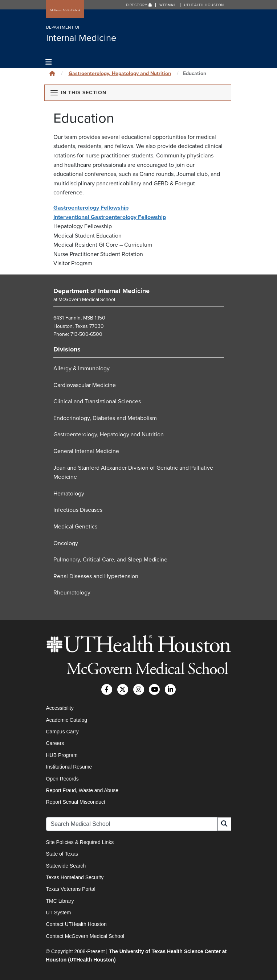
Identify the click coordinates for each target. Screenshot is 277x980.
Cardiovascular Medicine (85, 385)
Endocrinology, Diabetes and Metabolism (105, 418)
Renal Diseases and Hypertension (96, 576)
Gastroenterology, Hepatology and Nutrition (120, 73)
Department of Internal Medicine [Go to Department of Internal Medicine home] (101, 291)
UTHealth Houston (204, 5)
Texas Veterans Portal (71, 889)
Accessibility (60, 708)
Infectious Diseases (78, 510)
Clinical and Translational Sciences (97, 402)
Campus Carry (62, 732)
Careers (55, 743)
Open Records (62, 779)
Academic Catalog (67, 720)
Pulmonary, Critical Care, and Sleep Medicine (110, 560)
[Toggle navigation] (49, 62)
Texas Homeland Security (75, 877)
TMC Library (60, 901)
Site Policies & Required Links (80, 842)
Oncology (66, 543)
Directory (139, 5)
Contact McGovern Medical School (85, 936)
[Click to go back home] (52, 73)
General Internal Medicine (86, 451)
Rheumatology (72, 593)
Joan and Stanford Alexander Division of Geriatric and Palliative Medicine (133, 473)
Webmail (168, 5)
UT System (59, 913)
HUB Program (62, 755)
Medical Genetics (75, 527)
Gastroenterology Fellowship (91, 208)
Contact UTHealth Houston (76, 924)
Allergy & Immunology (82, 368)
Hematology (69, 494)
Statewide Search (66, 866)
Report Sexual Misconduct (76, 802)
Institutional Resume (69, 767)
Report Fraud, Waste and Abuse (82, 790)
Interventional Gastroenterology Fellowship (110, 217)
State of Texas (62, 854)
